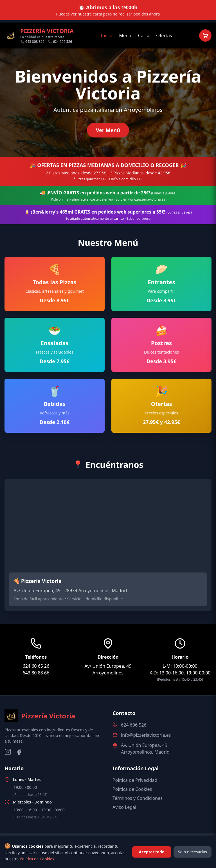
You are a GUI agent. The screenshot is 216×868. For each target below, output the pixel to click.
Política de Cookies (132, 789)
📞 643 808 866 (32, 42)
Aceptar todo (152, 852)
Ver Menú (108, 130)
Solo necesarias (193, 852)
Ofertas (164, 35)
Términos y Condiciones (138, 798)
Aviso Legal (124, 807)
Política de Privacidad (135, 780)
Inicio (107, 35)
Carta (144, 35)
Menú (125, 35)
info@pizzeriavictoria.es (146, 735)
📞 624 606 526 (60, 42)
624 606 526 (134, 725)
